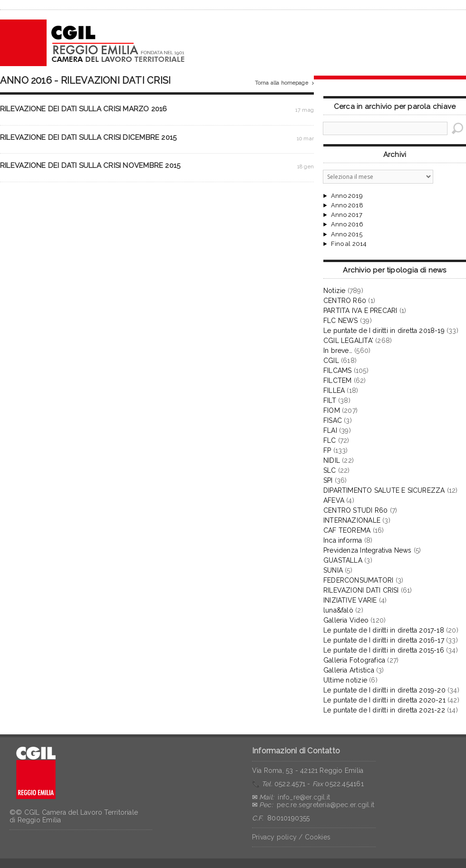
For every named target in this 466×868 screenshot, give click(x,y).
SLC (330, 470)
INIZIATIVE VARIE (350, 600)
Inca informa (343, 540)
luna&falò (338, 610)
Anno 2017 (347, 215)
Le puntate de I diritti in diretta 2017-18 (384, 630)
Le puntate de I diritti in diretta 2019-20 (384, 690)
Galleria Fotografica (354, 660)
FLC (330, 440)
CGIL (331, 361)
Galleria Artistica (349, 670)
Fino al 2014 (349, 244)
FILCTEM (337, 380)
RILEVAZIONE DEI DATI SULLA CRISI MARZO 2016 (84, 109)
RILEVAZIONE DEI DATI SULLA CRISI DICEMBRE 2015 (88, 137)
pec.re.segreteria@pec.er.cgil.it (325, 805)
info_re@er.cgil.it (304, 797)
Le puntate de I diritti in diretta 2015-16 (384, 650)
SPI (328, 480)
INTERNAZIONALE (352, 520)
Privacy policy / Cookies (291, 837)
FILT (330, 400)
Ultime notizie (345, 680)
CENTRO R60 (345, 301)
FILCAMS (337, 371)
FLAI (330, 430)
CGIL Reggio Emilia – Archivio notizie (93, 43)
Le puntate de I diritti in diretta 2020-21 (384, 700)
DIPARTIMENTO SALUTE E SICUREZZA (384, 490)
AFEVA (334, 500)
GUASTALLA (343, 560)
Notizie (334, 291)
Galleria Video (346, 620)
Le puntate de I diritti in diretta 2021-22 (384, 710)
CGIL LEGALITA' (348, 341)
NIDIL (332, 460)
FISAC (333, 420)
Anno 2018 (347, 205)
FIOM (332, 410)
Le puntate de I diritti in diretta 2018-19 (384, 331)
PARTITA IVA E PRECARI (360, 311)
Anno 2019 (347, 196)
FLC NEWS (341, 321)
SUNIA (333, 570)
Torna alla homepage (284, 83)
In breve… (338, 351)
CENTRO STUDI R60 (355, 510)
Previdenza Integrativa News (368, 550)
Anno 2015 (347, 234)
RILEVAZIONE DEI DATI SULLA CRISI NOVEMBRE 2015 (90, 166)
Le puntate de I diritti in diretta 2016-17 (384, 640)
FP (327, 450)
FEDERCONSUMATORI (358, 580)
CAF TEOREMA (347, 530)
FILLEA (334, 390)
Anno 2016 (347, 224)
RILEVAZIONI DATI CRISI (361, 590)
